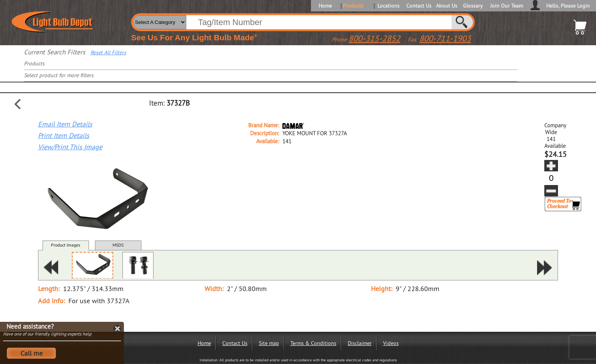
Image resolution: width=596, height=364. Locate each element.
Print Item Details (64, 136)
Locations (388, 6)
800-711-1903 (445, 38)
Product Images (66, 245)
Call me (32, 353)
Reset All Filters (108, 52)
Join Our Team (507, 6)
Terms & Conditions (313, 343)
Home (325, 6)
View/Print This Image (70, 147)
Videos (391, 343)
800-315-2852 (374, 38)
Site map (269, 343)
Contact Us (418, 6)
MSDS (118, 245)
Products (353, 6)
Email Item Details (65, 124)
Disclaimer (360, 343)
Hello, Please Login (568, 6)
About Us (447, 6)
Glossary (473, 6)
